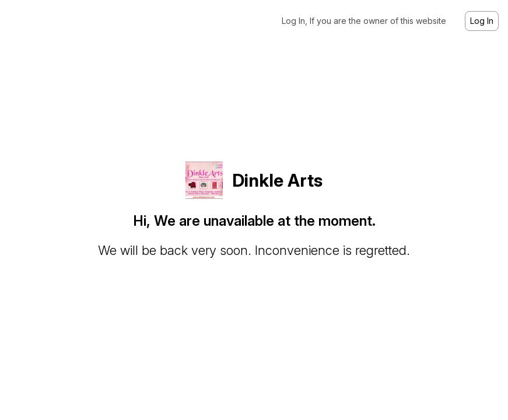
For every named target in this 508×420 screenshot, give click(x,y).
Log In (482, 21)
